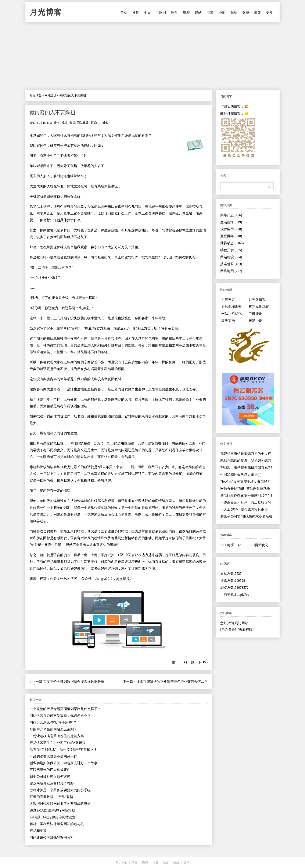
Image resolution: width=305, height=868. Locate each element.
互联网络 (231, 236)
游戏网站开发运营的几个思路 (52, 783)
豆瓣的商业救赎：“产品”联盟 (51, 797)
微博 (246, 13)
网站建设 (50, 95)
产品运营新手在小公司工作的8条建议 (58, 743)
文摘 (187, 862)
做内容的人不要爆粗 (53, 112)
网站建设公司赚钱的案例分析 (52, 837)
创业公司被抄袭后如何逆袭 (50, 777)
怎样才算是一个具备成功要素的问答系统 (60, 790)
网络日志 (231, 215)
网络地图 (231, 271)
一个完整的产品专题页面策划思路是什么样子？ (65, 709)
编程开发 (231, 250)
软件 (175, 13)
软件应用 (231, 229)
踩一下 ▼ (198, 662)
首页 (124, 13)
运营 (166, 862)
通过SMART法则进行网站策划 (52, 810)
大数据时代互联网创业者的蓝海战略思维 (60, 804)
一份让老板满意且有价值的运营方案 (57, 736)
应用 (176, 862)
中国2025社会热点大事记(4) (241, 475)
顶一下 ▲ (179, 662)
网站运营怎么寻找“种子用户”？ (53, 722)
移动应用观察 (259, 306)
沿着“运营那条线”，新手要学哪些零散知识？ (63, 749)
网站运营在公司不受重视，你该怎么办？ (60, 716)
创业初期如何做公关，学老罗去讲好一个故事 (64, 763)
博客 (135, 862)
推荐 (136, 13)
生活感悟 (231, 222)
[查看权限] (246, 630)
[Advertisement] (152, 56)
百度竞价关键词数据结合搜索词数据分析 (74, 682)
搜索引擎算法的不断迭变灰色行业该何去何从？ (172, 682)
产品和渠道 (38, 831)
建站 (198, 13)
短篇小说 (255, 320)
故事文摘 (228, 320)
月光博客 (46, 12)
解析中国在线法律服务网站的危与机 (57, 824)
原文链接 (123, 579)
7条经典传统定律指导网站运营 (53, 817)
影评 (258, 13)
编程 (186, 13)
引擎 (210, 13)
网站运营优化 (232, 313)
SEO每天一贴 (231, 545)
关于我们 (121, 862)
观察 (234, 13)
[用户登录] (228, 630)
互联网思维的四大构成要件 (50, 770)
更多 (269, 13)
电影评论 (255, 313)
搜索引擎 (231, 264)
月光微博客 (257, 300)
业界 (147, 13)
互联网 (161, 13)
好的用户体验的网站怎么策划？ (53, 729)
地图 (222, 13)
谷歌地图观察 (232, 306)
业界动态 (232, 243)
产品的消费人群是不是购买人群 (53, 756)
